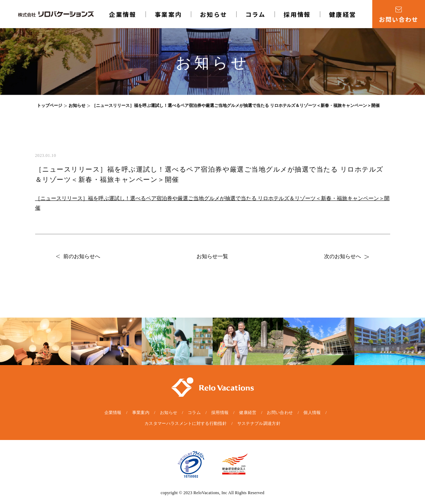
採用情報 (297, 14)
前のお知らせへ (78, 256)
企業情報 (123, 14)
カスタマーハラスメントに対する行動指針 (186, 423)
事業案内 (168, 14)
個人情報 (312, 413)
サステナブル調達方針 (259, 423)
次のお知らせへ (346, 256)
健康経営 (343, 14)
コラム (256, 14)
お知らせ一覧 (212, 256)
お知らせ (214, 14)
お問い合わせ (280, 413)
